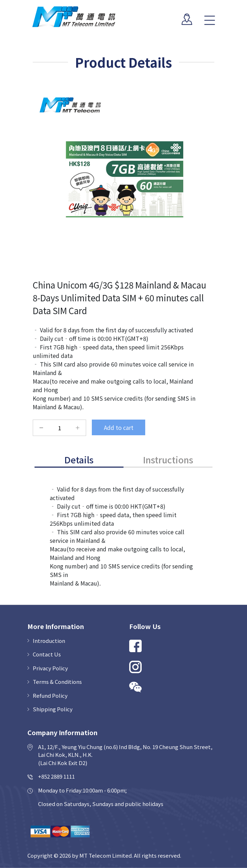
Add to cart (119, 427)
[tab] (79, 460)
